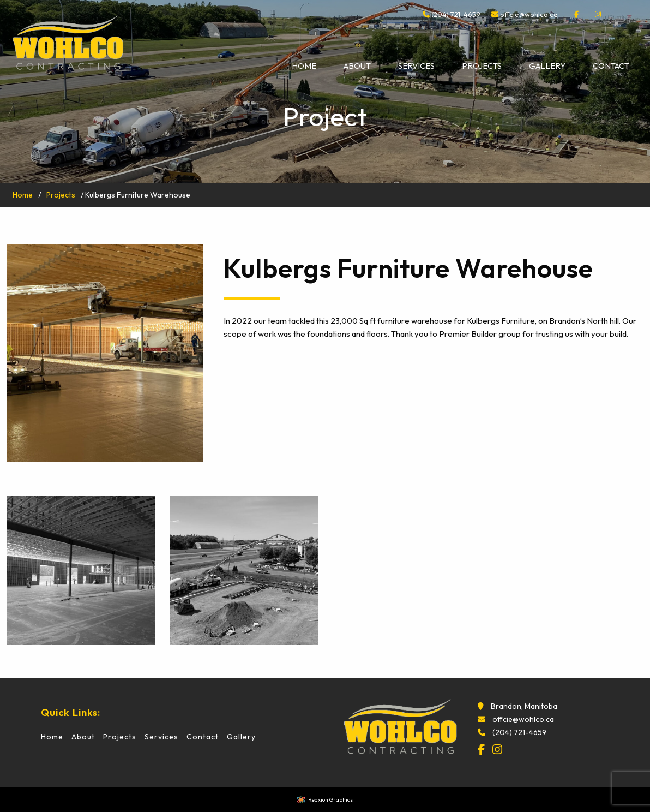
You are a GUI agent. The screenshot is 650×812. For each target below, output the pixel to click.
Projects (482, 66)
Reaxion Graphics (330, 800)
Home (304, 66)
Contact (611, 66)
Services (416, 66)
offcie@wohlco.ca (529, 14)
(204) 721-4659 (452, 14)
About (357, 66)
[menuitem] (304, 66)
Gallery (547, 66)
